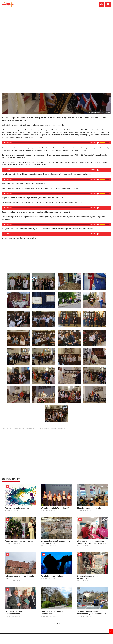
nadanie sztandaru (50, 428)
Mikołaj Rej (61, 428)
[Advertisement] (56, 447)
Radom (40, 428)
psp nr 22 (9, 428)
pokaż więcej (56, 623)
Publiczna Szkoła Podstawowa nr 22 (25, 428)
